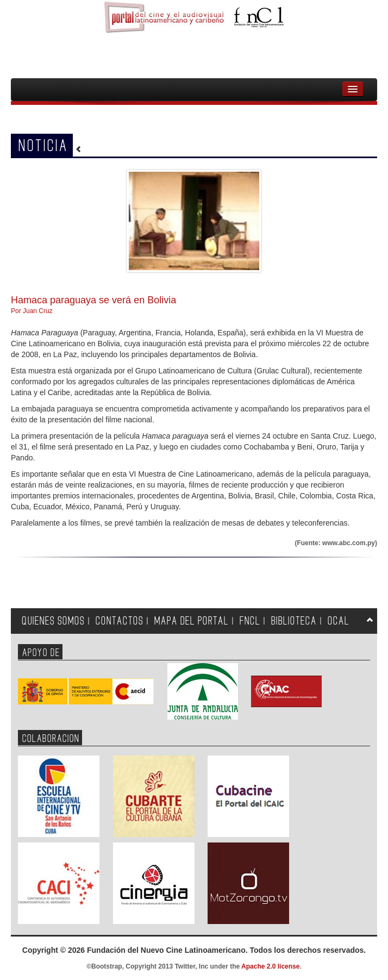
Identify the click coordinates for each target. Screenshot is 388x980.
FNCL (250, 621)
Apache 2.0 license (270, 966)
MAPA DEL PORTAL (192, 621)
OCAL (339, 621)
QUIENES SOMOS (53, 621)
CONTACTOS (120, 621)
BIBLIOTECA (294, 621)
